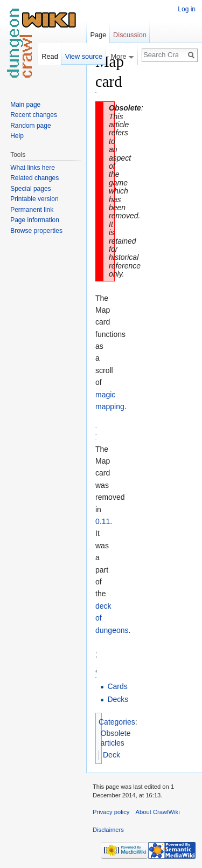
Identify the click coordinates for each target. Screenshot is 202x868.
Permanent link (32, 210)
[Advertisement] (150, 213)
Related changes (34, 178)
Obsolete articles (116, 738)
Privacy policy (111, 812)
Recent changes (34, 115)
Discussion (130, 35)
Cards (117, 686)
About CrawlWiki (158, 812)
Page (98, 35)
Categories (117, 722)
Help (17, 136)
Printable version (34, 199)
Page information (35, 220)
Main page (25, 105)
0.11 (103, 521)
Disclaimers (108, 830)
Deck (112, 755)
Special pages (30, 189)
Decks (118, 699)
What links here (33, 168)
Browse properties (36, 231)
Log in (187, 9)
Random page (30, 126)
